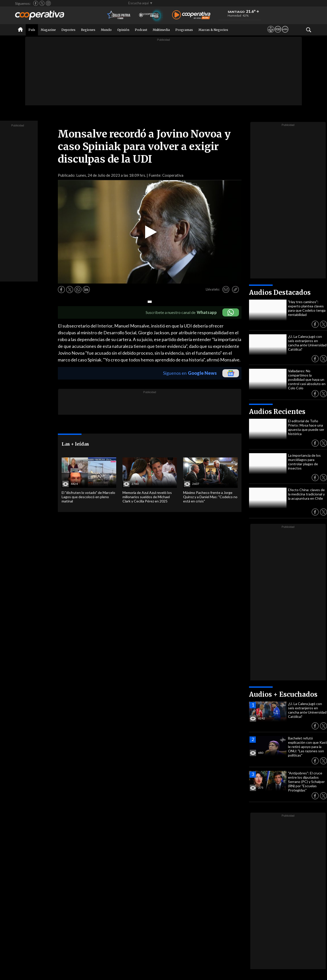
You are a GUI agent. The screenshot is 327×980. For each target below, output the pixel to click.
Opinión (123, 30)
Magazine (48, 30)
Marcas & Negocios (213, 30)
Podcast (141, 30)
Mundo (106, 30)
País (32, 30)
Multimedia (161, 30)
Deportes (68, 30)
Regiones (88, 30)
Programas (184, 30)
